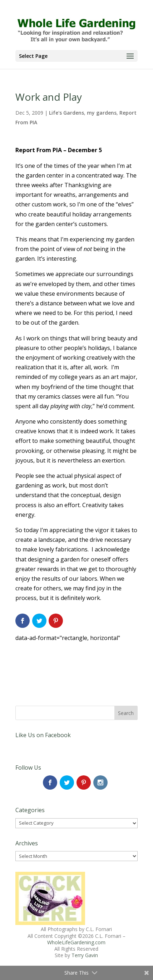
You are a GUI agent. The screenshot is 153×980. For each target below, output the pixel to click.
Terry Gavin (85, 955)
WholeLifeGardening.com (76, 942)
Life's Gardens (66, 113)
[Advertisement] (73, 661)
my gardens (102, 113)
